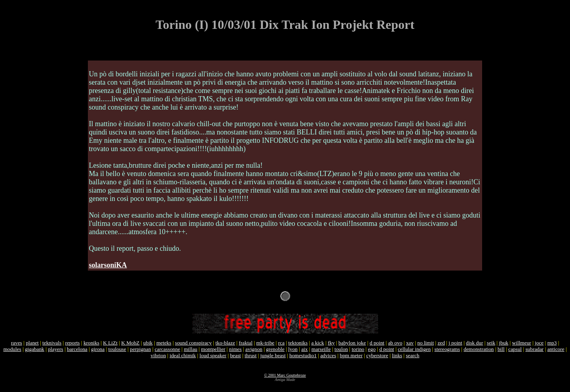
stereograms (447, 349)
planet (32, 343)
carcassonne (167, 349)
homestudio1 (303, 355)
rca (281, 343)
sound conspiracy (193, 343)
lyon (293, 349)
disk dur (474, 343)
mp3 (552, 343)
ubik (148, 343)
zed (441, 343)
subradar (534, 349)
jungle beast (273, 355)
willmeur (522, 343)
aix (304, 349)
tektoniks (298, 343)
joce (539, 343)
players (56, 349)
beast (235, 355)
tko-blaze (225, 343)
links (397, 355)
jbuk (504, 343)
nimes (236, 349)
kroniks (91, 343)
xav (410, 343)
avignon (254, 349)
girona (98, 349)
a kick (317, 343)
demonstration (479, 349)
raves (17, 343)
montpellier (213, 349)
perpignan (140, 349)
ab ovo (395, 343)
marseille (321, 349)
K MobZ (130, 343)
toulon (341, 349)
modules (12, 349)
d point (377, 343)
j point (455, 343)
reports (73, 343)
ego (372, 349)
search (412, 355)
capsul (515, 349)
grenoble (275, 349)
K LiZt (110, 343)
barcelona (77, 349)
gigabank (35, 349)
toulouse (117, 349)
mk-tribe (265, 343)
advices (328, 355)
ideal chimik (182, 355)
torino (358, 349)
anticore (556, 349)
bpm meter (351, 355)
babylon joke (352, 343)
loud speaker (213, 355)
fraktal (246, 343)
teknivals (52, 343)
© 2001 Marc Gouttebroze (285, 375)
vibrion (159, 355)
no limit (426, 343)
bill (501, 349)
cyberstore (377, 355)
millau (190, 349)
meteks (164, 343)
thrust (251, 355)
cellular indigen (414, 349)
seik (491, 343)
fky (331, 343)
